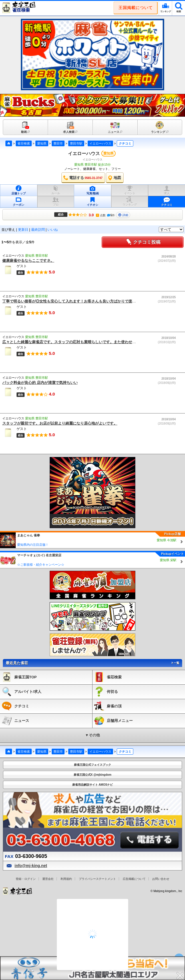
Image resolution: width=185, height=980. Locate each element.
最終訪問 (38, 230)
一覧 (175, 663)
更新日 (23, 230)
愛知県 (42, 143)
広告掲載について (134, 879)
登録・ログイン (26, 879)
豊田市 (58, 143)
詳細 (123, 215)
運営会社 (48, 879)
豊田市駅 (76, 143)
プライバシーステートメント (97, 879)
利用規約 (66, 879)
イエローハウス (100, 143)
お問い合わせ (161, 879)
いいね (53, 230)
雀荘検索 (24, 143)
